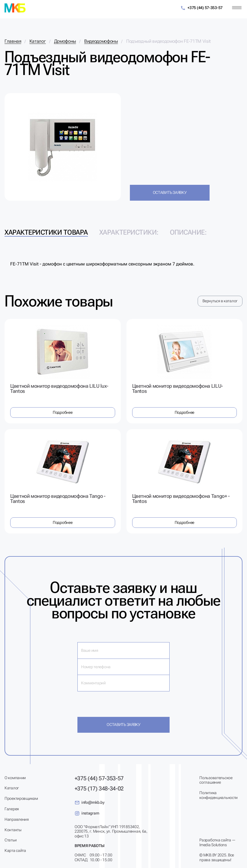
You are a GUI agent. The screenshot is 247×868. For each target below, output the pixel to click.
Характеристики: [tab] (129, 232)
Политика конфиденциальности (218, 795)
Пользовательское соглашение (216, 780)
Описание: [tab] (188, 232)
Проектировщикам (21, 798)
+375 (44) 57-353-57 (201, 8)
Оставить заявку (170, 192)
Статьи (10, 840)
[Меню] (237, 8)
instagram (87, 813)
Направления (17, 819)
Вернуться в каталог (220, 301)
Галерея (12, 809)
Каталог (12, 788)
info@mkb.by (90, 803)
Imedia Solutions (213, 845)
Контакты (13, 830)
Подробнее (63, 412)
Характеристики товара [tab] (46, 232)
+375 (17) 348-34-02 (99, 788)
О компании (15, 778)
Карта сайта (15, 850)
